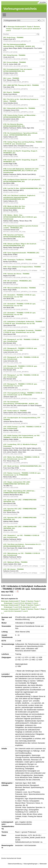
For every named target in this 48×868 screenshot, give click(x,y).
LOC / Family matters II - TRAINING (15, 411)
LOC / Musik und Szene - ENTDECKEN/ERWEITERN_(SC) (23, 466)
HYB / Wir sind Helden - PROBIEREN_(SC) (18, 281)
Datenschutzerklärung (15, 864)
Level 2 (8, 31)
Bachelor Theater (33, 601)
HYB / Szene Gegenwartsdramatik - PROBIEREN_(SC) (21, 253)
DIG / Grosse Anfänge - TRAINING (15, 62)
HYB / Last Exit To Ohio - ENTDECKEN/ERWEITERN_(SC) (23, 188)
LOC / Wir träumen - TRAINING (14, 569)
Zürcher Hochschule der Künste (11, 858)
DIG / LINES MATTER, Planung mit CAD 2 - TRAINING (21, 85)
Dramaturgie (8, 603)
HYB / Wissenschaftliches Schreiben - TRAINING (20, 288)
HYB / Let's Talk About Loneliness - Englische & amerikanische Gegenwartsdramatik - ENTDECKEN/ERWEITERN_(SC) (19, 197)
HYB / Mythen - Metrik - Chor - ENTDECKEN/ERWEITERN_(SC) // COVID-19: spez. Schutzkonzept (20, 217)
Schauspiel (17, 29)
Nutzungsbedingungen (31, 864)
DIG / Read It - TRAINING (12, 92)
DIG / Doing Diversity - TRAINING (15, 55)
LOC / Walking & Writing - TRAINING (16, 562)
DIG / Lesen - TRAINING (11, 78)
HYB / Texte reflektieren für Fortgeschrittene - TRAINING (22, 267)
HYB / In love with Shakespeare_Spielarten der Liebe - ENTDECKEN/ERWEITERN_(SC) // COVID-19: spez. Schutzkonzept (21, 171)
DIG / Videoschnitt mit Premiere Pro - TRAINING (19, 108)
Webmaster (43, 864)
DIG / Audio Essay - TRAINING (14, 37)
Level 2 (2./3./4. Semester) (31, 29)
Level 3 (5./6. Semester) (22, 607)
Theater (29, 27)
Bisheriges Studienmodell (16, 27)
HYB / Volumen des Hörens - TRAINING (17, 274)
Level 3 (34, 607)
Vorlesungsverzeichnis (20, 9)
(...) (2, 613)
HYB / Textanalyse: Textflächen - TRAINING (18, 260)
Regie (43, 609)
